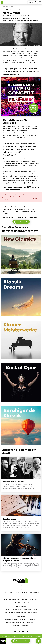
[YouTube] (23, 632)
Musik (13, 6)
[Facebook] (19, 632)
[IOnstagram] (15, 632)
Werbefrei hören (21, 641)
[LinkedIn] (27, 632)
